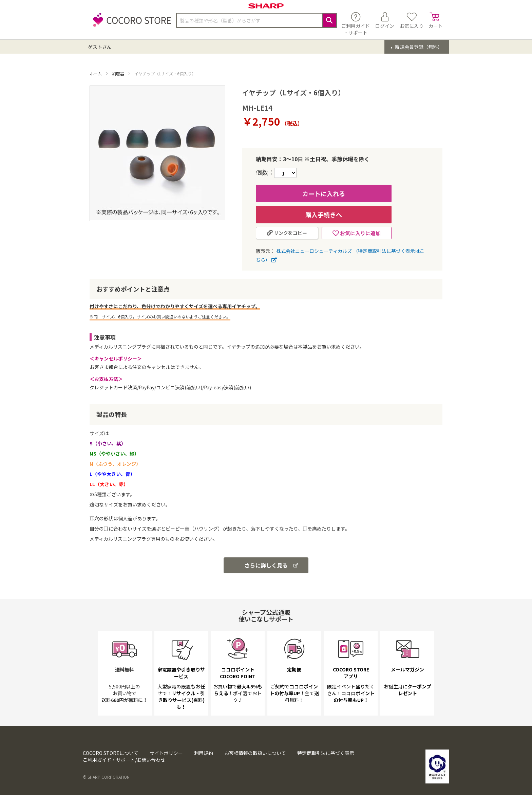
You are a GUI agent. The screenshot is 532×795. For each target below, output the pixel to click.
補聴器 (119, 73)
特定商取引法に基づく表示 (326, 753)
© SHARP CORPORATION (106, 777)
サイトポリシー (166, 753)
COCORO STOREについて (111, 753)
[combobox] (256, 20)
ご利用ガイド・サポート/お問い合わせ (124, 760)
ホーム (96, 73)
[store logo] (130, 24)
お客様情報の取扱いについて (255, 753)
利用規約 (204, 753)
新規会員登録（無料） (418, 47)
